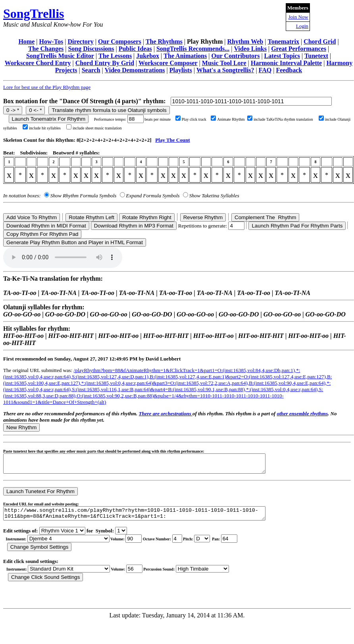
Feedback (289, 70)
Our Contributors (235, 56)
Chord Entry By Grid (105, 63)
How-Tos (51, 41)
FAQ (265, 70)
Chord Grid (320, 41)
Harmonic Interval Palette (287, 63)
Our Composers (120, 41)
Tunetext (316, 56)
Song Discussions (91, 49)
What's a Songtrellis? (225, 70)
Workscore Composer (168, 63)
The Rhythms (164, 41)
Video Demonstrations (135, 70)
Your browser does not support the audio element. (63, 257)
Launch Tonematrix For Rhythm (49, 119)
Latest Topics (282, 56)
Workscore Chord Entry (38, 63)
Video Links (250, 49)
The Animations (185, 56)
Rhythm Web (245, 41)
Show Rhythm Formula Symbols (83, 196)
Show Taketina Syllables (214, 196)
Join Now (298, 17)
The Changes (46, 49)
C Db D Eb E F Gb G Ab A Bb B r (202, 545)
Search (91, 70)
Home (26, 41)
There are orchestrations (166, 414)
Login (302, 26)
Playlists (181, 70)
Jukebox (148, 56)
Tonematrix (283, 41)
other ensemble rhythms (302, 414)
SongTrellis (34, 13)
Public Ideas (135, 49)
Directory (80, 41)
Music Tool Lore (224, 63)
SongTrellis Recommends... (193, 49)
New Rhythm (21, 427)
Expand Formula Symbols (153, 196)
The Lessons (115, 56)
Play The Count (172, 140)
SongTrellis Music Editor (60, 56)
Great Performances (299, 49)
